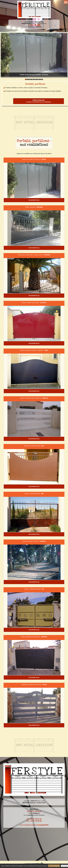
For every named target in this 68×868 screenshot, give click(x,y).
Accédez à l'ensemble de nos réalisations (39, 101)
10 (39, 79)
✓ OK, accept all (54, 866)
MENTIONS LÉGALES (29, 803)
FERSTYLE (34, 801)
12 (42, 79)
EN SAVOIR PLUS (34, 200)
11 (41, 79)
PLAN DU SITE (41, 803)
